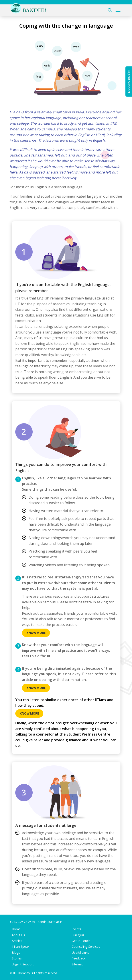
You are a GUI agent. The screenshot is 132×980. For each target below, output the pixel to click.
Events (76, 929)
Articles (17, 941)
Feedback (79, 958)
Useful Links (80, 952)
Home (16, 929)
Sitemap (78, 964)
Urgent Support (23, 964)
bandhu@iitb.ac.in (50, 922)
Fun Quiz (78, 935)
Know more (36, 633)
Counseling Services (86, 947)
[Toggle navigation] (118, 10)
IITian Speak (21, 947)
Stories (17, 958)
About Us (18, 935)
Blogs (16, 952)
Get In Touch (81, 941)
